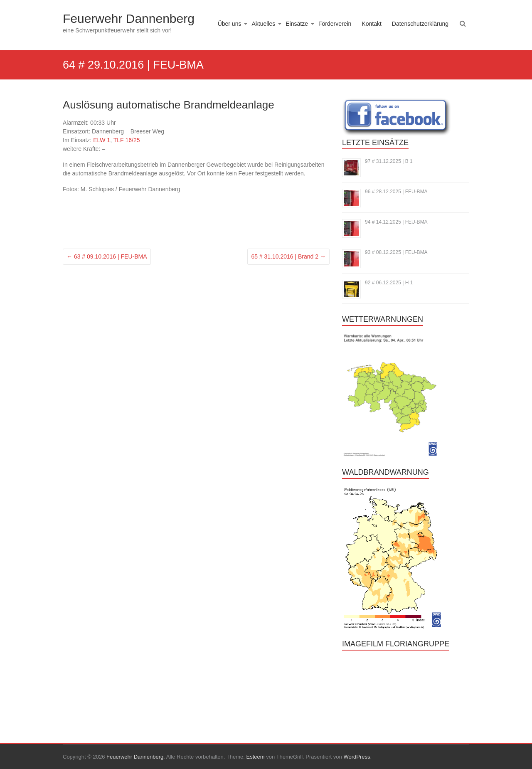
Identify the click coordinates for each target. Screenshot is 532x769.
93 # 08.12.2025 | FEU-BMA (396, 252)
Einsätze (297, 24)
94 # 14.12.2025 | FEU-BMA (396, 222)
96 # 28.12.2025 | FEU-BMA (396, 192)
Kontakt (371, 24)
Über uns (230, 24)
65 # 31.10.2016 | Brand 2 (288, 256)
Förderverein (335, 24)
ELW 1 (102, 140)
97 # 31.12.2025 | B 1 (389, 161)
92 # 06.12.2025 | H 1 (389, 283)
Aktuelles (263, 24)
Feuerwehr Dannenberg (129, 18)
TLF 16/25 (127, 140)
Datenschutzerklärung (420, 24)
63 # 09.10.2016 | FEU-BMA (107, 256)
